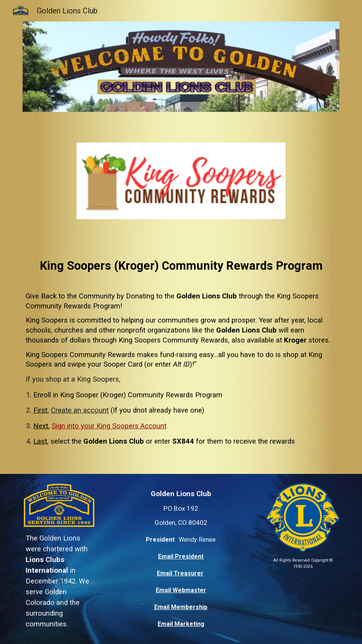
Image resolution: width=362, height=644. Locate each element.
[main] (181, 261)
